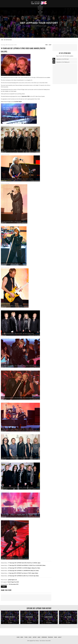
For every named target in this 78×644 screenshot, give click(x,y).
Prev (47, 45)
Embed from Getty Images (5, 126)
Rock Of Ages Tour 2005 (13, 582)
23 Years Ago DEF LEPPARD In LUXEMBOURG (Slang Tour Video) (23, 571)
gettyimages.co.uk (12, 580)
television (40, 13)
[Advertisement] (65, 47)
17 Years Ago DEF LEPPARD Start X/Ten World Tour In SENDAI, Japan (24, 563)
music (30, 637)
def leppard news (8, 40)
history (35, 637)
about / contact (40, 15)
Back (4, 587)
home (2, 40)
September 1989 (25, 96)
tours (26, 637)
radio (40, 14)
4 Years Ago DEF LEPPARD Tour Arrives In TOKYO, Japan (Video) (23, 573)
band (40, 10)
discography (40, 8)
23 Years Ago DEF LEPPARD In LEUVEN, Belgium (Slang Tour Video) (24, 568)
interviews (40, 12)
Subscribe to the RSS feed (62, 59)
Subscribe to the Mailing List (63, 62)
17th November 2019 (13, 584)
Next (50, 45)
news (40, 6)
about (60, 637)
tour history (40, 7)
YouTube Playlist (18, 102)
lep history (40, 9)
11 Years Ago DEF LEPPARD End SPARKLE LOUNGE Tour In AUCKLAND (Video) (27, 565)
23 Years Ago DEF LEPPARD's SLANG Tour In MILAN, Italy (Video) (23, 576)
